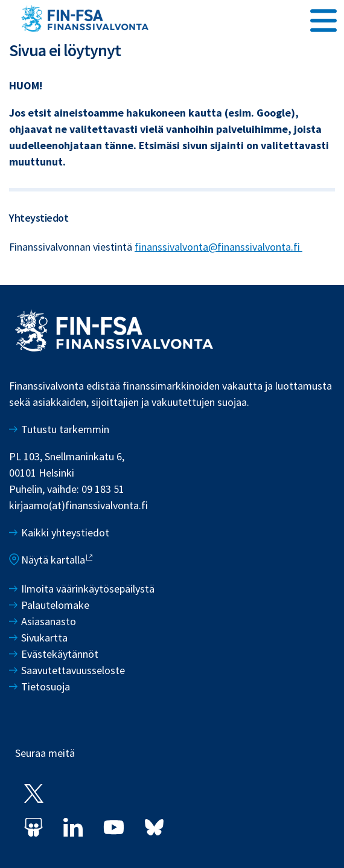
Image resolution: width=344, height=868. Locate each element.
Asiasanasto (49, 621)
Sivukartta (44, 638)
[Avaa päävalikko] (323, 19)
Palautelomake (55, 605)
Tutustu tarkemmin (65, 429)
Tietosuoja (46, 686)
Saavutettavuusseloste (73, 670)
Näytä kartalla (53, 560)
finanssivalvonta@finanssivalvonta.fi (218, 247)
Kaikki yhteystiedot (65, 532)
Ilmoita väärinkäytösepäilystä (88, 589)
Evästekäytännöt (60, 654)
